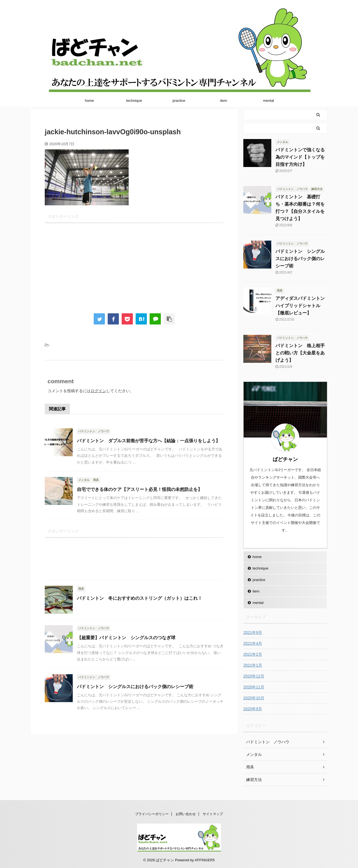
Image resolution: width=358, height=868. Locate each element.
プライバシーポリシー (152, 814)
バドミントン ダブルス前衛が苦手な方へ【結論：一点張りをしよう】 (149, 441)
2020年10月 (254, 698)
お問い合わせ (186, 814)
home (89, 101)
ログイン (98, 391)
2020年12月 (254, 676)
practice (179, 101)
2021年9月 (253, 632)
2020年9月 (253, 709)
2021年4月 (253, 643)
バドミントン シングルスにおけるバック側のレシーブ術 (135, 687)
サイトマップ (213, 814)
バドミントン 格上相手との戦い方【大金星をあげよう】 (300, 353)
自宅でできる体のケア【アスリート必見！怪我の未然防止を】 (140, 489)
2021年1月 (253, 665)
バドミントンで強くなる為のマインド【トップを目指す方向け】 (300, 157)
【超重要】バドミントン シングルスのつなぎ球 (126, 638)
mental (268, 101)
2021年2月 (253, 654)
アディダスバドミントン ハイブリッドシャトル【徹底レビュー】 (302, 306)
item (224, 101)
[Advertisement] (134, 264)
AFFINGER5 (205, 860)
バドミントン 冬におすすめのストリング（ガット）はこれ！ (140, 598)
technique (134, 101)
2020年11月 (254, 687)
